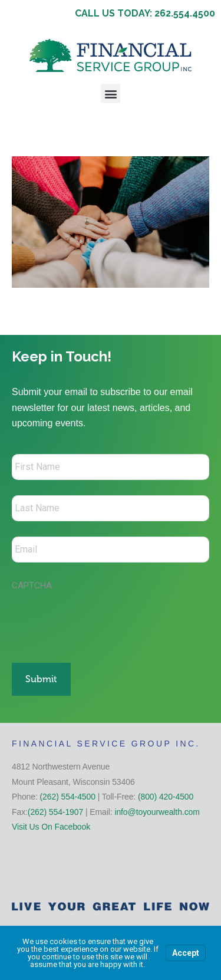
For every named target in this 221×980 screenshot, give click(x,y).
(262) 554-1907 (55, 812)
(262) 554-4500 (68, 797)
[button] (111, 93)
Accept (186, 953)
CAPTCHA (32, 586)
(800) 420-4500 (166, 797)
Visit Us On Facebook (51, 827)
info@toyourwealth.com (157, 812)
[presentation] (101, 621)
